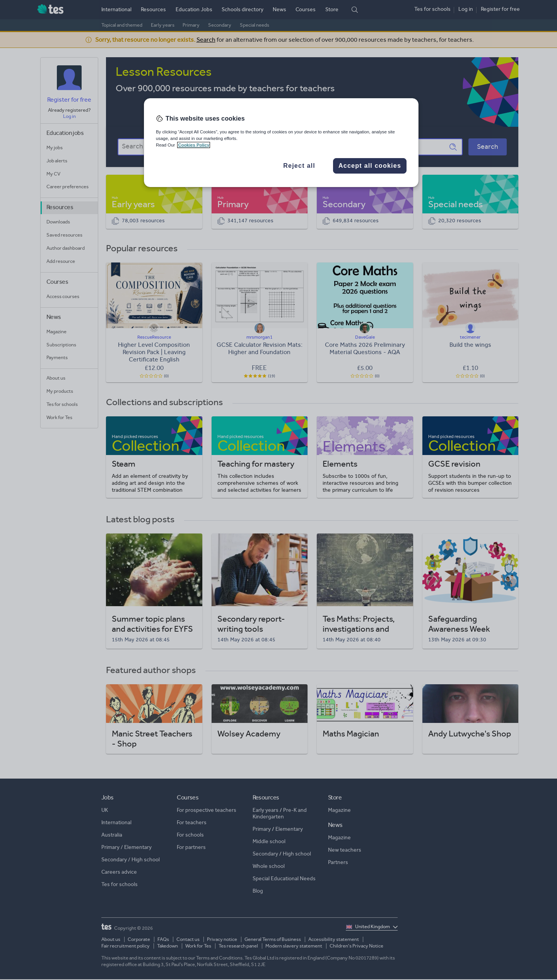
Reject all (299, 166)
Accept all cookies (370, 166)
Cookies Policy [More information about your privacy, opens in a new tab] (194, 145)
